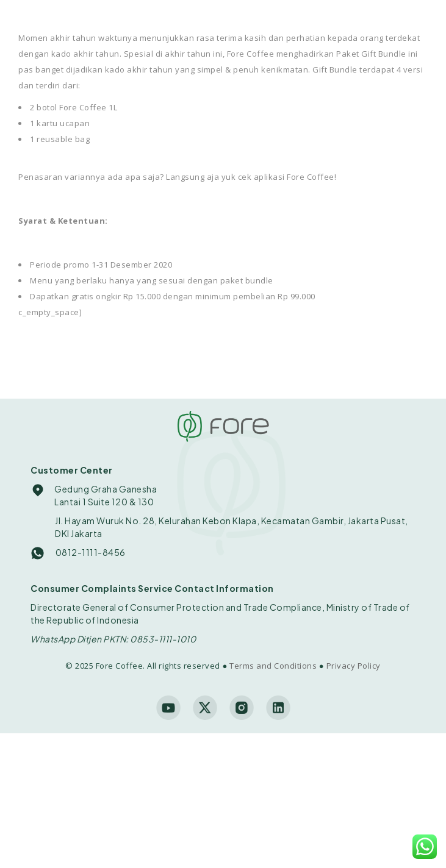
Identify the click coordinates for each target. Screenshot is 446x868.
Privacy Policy (354, 666)
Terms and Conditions (273, 666)
